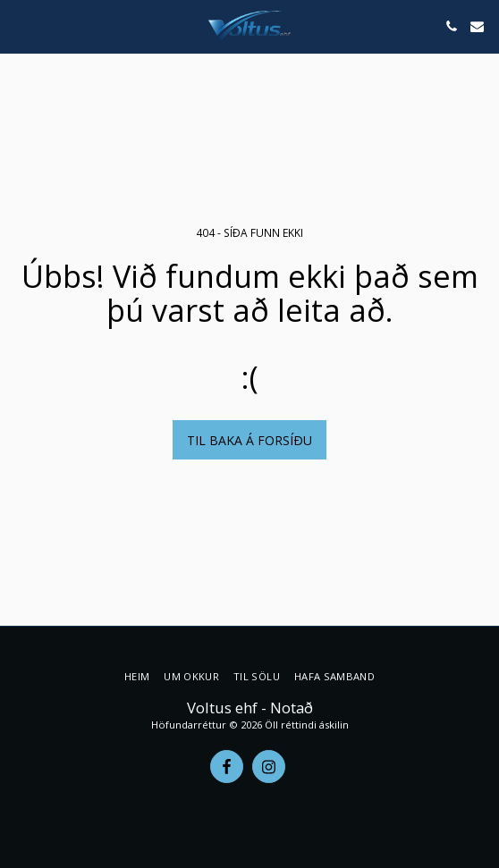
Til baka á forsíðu (249, 440)
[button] (20, 25)
